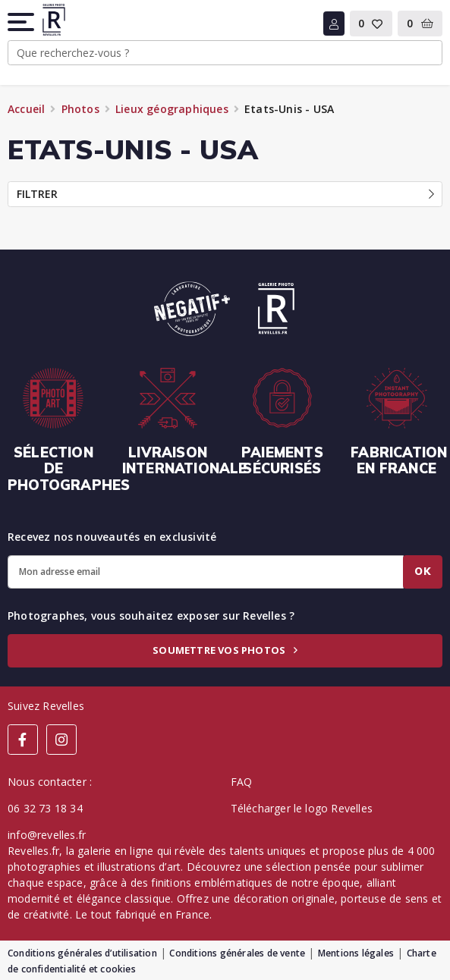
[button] (22, 22)
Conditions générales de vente (237, 953)
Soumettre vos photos (225, 650)
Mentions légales (356, 953)
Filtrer (225, 194)
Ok (423, 571)
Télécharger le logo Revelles (302, 808)
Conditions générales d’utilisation (82, 953)
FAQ (242, 782)
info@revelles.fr (47, 835)
